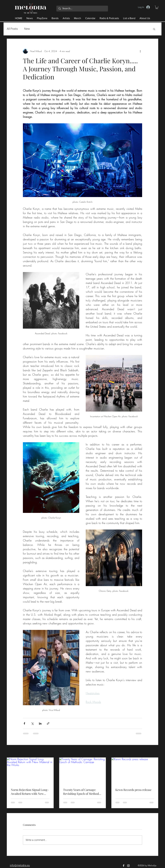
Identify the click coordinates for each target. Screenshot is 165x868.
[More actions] (140, 51)
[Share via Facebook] (24, 723)
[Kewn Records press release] (135, 771)
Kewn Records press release (133, 790)
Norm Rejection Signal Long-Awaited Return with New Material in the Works (30, 792)
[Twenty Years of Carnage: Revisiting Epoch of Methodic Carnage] (83, 771)
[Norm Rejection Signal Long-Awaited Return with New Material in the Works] (30, 771)
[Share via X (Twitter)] (32, 723)
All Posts (12, 29)
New (27, 29)
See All (155, 752)
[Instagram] (128, 866)
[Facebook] (124, 866)
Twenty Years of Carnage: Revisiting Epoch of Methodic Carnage (82, 792)
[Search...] (82, 9)
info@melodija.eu (20, 865)
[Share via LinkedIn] (40, 723)
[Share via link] (48, 723)
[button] (157, 7)
